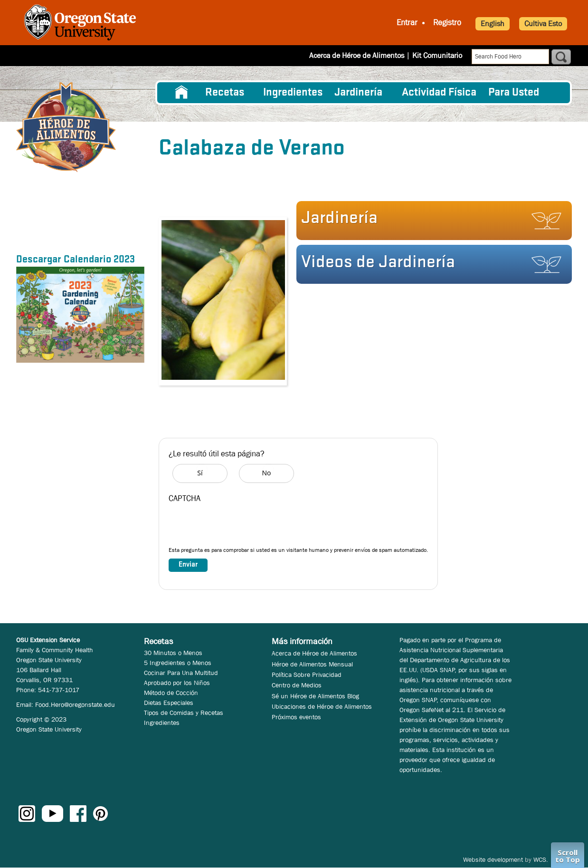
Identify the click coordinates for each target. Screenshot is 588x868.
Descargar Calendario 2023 (76, 260)
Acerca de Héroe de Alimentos (357, 55)
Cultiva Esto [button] (543, 24)
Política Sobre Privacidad (307, 675)
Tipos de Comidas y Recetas (184, 713)
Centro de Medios (297, 685)
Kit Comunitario (437, 55)
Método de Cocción (171, 693)
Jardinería (358, 93)
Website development (493, 859)
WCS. (541, 859)
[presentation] (241, 527)
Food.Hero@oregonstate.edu (75, 704)
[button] (431, 264)
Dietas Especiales (169, 703)
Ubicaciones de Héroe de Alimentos (322, 706)
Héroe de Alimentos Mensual (312, 664)
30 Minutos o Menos (173, 653)
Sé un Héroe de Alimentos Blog (315, 696)
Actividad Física (439, 93)
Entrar (407, 23)
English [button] (493, 24)
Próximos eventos (296, 717)
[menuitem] (181, 93)
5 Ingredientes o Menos (178, 663)
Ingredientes (293, 93)
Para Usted (514, 93)
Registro (447, 23)
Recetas (225, 93)
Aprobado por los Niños (177, 683)
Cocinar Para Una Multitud (181, 673)
